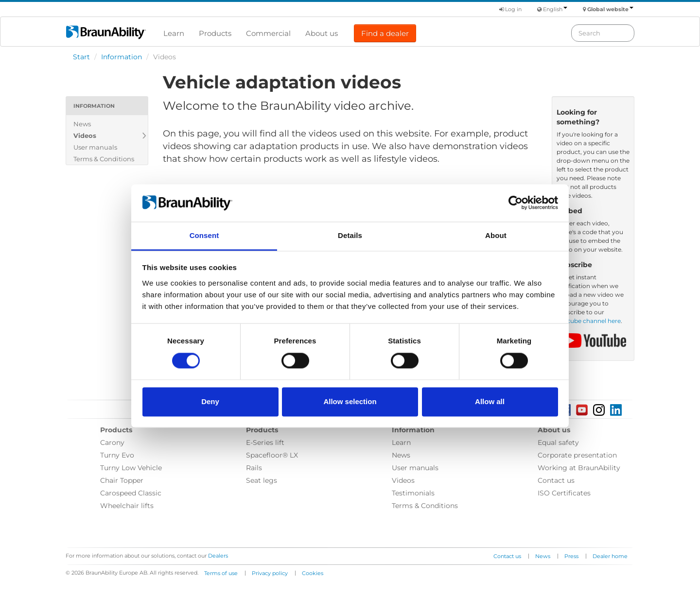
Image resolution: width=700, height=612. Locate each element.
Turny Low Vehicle (131, 468)
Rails (254, 468)
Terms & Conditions (104, 159)
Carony (112, 442)
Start (81, 57)
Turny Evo (117, 455)
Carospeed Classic (131, 493)
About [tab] (496, 235)
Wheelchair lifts (127, 506)
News (82, 124)
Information (122, 57)
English (555, 9)
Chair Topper (122, 480)
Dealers (218, 556)
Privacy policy (270, 573)
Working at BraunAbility (579, 468)
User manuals (95, 147)
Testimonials (413, 493)
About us (322, 33)
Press (571, 556)
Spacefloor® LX (272, 455)
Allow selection (350, 401)
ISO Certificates (564, 493)
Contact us (556, 480)
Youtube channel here (589, 321)
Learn (174, 33)
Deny (210, 401)
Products (215, 33)
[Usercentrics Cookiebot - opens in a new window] (516, 203)
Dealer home (610, 556)
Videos (85, 136)
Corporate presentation (577, 455)
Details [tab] (350, 235)
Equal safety (558, 442)
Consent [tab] (204, 235)
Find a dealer (385, 33)
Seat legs (262, 480)
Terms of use (221, 573)
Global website (610, 9)
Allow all (490, 401)
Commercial (268, 33)
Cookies (313, 573)
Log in (510, 9)
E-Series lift (265, 442)
